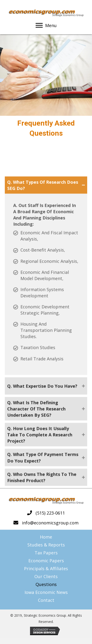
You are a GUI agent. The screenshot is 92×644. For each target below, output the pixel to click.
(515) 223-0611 (50, 513)
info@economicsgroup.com (50, 523)
